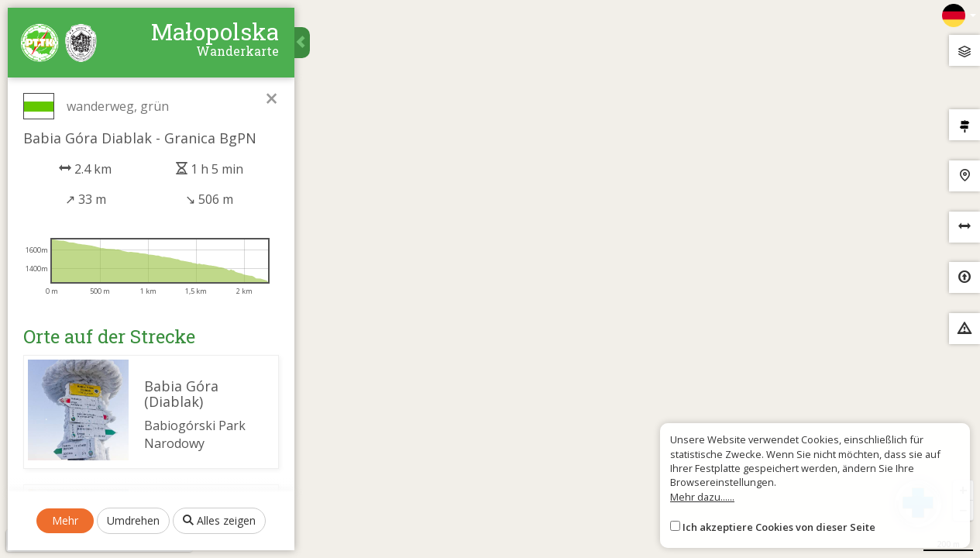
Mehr (65, 520)
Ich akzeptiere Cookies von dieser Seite (779, 527)
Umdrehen (133, 520)
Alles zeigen (219, 520)
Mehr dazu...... (702, 497)
